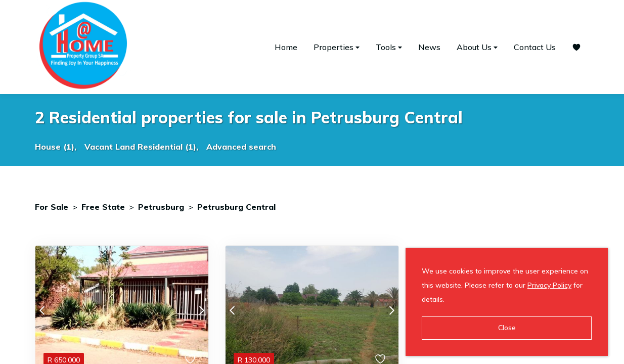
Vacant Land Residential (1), (141, 147)
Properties (337, 47)
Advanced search (241, 147)
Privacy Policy (549, 285)
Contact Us (535, 47)
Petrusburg (161, 207)
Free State (103, 207)
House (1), (56, 147)
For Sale (52, 207)
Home (286, 47)
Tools (389, 47)
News (429, 47)
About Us (477, 47)
